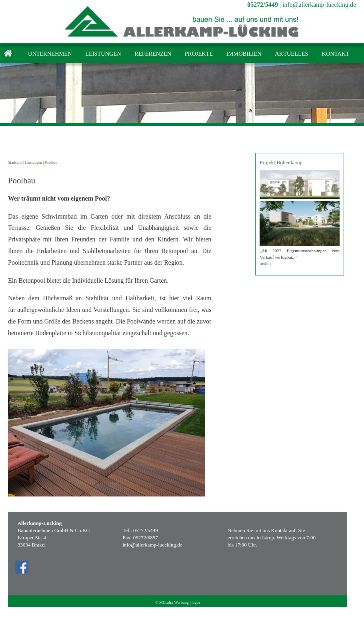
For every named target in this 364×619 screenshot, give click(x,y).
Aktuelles (291, 54)
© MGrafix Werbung (172, 602)
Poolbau (51, 162)
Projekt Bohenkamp (281, 162)
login (196, 602)
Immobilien (244, 54)
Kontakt (335, 54)
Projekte (199, 54)
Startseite (15, 162)
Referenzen (153, 54)
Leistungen (103, 54)
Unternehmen (50, 54)
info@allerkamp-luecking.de (319, 5)
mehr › (266, 263)
